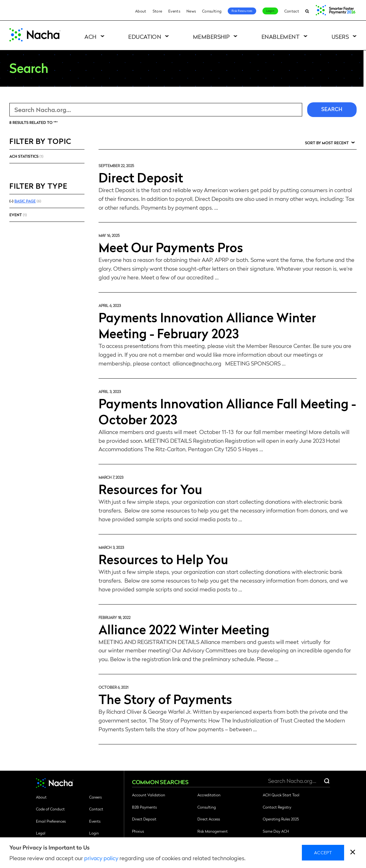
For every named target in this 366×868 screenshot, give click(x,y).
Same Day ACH (276, 831)
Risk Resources (242, 11)
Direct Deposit (141, 177)
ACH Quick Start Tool (281, 795)
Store (158, 11)
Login (270, 11)
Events (174, 11)
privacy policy (101, 858)
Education (145, 36)
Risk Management (213, 831)
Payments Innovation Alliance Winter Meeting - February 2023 (207, 325)
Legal (41, 833)
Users (340, 36)
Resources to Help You (163, 559)
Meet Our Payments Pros (171, 247)
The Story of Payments (165, 699)
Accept (323, 852)
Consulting (212, 11)
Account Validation (149, 795)
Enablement (281, 36)
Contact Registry (277, 807)
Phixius (138, 831)
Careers (95, 797)
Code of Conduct (50, 809)
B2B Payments (144, 807)
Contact (292, 11)
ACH (90, 36)
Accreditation (209, 795)
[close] (353, 853)
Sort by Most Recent (327, 143)
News (191, 11)
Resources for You (150, 489)
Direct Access (209, 819)
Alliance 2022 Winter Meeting (184, 629)
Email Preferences (51, 821)
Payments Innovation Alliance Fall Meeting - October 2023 (227, 411)
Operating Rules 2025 (281, 819)
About (141, 11)
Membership (211, 36)
